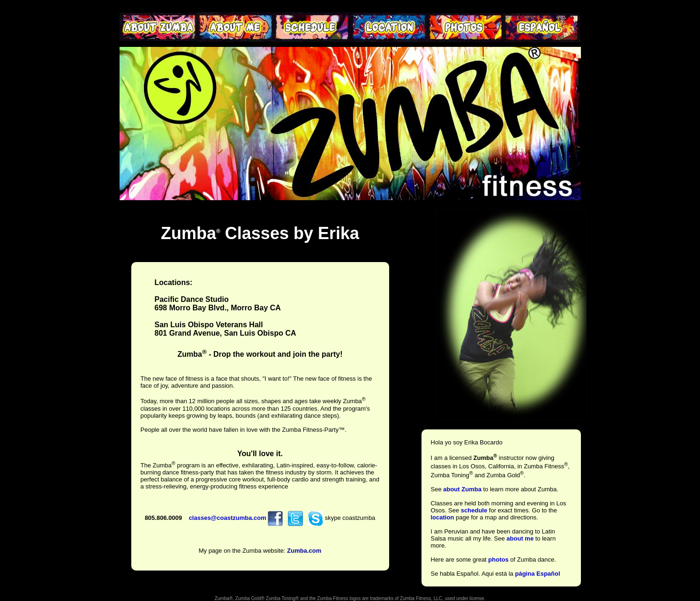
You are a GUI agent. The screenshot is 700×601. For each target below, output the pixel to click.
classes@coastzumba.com (228, 518)
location (443, 517)
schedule (474, 510)
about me (520, 538)
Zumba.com (304, 551)
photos (498, 560)
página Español (537, 574)
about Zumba (462, 489)
